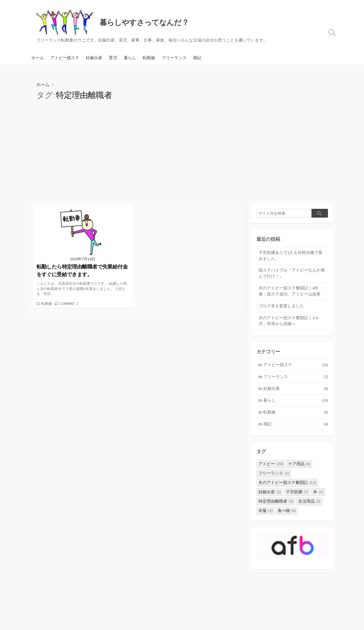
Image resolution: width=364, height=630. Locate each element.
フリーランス (174, 57)
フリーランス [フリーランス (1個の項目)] (274, 476)
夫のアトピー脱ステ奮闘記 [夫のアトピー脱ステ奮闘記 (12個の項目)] (287, 485)
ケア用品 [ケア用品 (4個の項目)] (299, 466)
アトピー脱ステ (65, 57)
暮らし (130, 57)
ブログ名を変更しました (281, 307)
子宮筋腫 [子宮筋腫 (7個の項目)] (297, 495)
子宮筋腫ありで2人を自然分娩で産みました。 (291, 256)
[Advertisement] (182, 159)
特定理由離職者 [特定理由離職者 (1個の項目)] (276, 504)
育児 (113, 57)
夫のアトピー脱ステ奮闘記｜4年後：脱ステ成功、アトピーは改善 (290, 292)
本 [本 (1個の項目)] (318, 495)
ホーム (38, 57)
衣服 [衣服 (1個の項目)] (266, 513)
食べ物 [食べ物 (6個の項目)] (287, 513)
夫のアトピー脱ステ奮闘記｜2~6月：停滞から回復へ (288, 322)
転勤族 (149, 57)
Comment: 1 (69, 303)
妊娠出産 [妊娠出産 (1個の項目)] (270, 495)
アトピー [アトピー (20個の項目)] (271, 466)
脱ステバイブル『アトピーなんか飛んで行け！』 (292, 274)
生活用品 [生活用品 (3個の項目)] (310, 504)
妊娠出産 (94, 57)
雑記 (197, 57)
